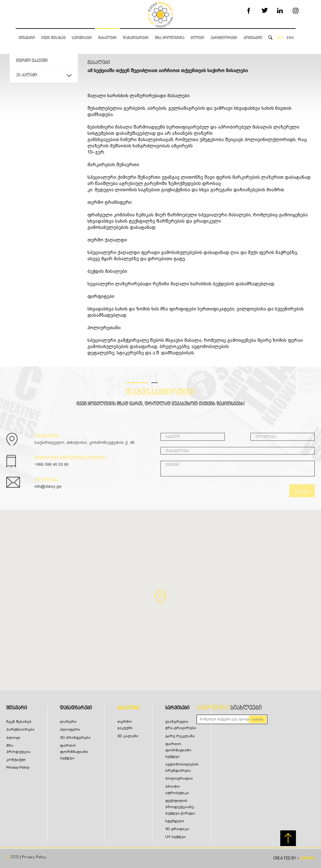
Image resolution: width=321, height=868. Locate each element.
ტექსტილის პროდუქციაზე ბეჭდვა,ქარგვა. (181, 807)
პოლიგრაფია (179, 778)
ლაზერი (68, 722)
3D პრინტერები (75, 738)
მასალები (107, 38)
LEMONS (307, 859)
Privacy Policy (18, 767)
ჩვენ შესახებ (53, 38)
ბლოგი (197, 38)
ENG (290, 38)
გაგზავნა (302, 507)
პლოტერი (70, 729)
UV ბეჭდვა (176, 837)
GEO (280, 38)
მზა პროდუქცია (170, 38)
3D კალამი (26, 75)
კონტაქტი (253, 38)
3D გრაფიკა (177, 829)
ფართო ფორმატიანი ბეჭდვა (178, 750)
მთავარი (27, 38)
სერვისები (82, 38)
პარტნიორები (224, 38)
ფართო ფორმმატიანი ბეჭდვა (74, 752)
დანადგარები (136, 38)
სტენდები (175, 821)
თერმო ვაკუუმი (32, 61)
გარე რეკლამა (180, 736)
